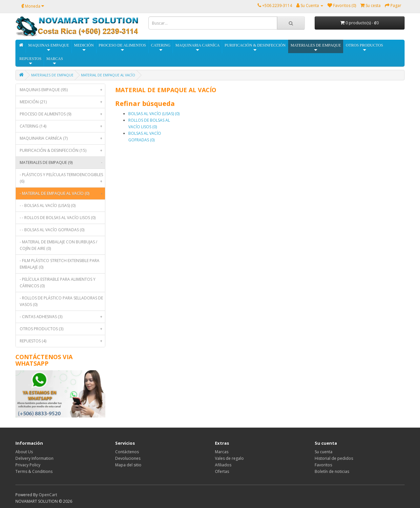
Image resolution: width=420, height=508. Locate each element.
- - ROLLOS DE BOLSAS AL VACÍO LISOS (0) (58, 218)
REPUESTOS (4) (62, 341)
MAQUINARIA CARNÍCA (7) (62, 138)
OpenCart (48, 495)
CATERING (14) (62, 126)
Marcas (222, 452)
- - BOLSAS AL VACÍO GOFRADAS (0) (52, 230)
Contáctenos (127, 452)
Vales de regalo (229, 458)
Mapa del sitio (128, 465)
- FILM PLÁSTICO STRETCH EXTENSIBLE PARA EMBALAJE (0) (60, 264)
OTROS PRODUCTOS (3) (62, 329)
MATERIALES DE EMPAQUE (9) (62, 163)
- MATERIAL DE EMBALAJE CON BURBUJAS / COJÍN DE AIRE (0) (58, 245)
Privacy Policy (28, 465)
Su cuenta (324, 452)
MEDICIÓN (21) (62, 102)
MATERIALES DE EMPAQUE (316, 48)
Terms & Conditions (34, 471)
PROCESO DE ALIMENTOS (122, 48)
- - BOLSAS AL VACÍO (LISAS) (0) (48, 205)
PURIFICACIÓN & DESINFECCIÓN (255, 48)
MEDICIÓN (84, 48)
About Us (24, 452)
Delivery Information (34, 458)
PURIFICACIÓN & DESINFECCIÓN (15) (62, 151)
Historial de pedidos (334, 458)
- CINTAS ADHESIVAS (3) (62, 317)
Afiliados (223, 465)
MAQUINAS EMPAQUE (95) (62, 90)
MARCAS (55, 61)
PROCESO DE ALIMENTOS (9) (62, 114)
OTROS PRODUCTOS (364, 48)
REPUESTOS (30, 61)
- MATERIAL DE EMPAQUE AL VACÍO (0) (62, 193)
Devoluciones (128, 458)
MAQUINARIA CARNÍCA (197, 48)
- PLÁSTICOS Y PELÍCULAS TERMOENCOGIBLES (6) (62, 180)
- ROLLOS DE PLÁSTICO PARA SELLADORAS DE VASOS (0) (61, 301)
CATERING (161, 48)
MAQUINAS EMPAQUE (49, 48)
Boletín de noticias (332, 471)
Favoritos (323, 465)
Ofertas (222, 471)
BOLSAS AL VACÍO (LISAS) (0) (154, 114)
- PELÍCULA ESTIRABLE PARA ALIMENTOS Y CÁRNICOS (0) (58, 283)
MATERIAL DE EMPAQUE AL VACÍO (108, 75)
